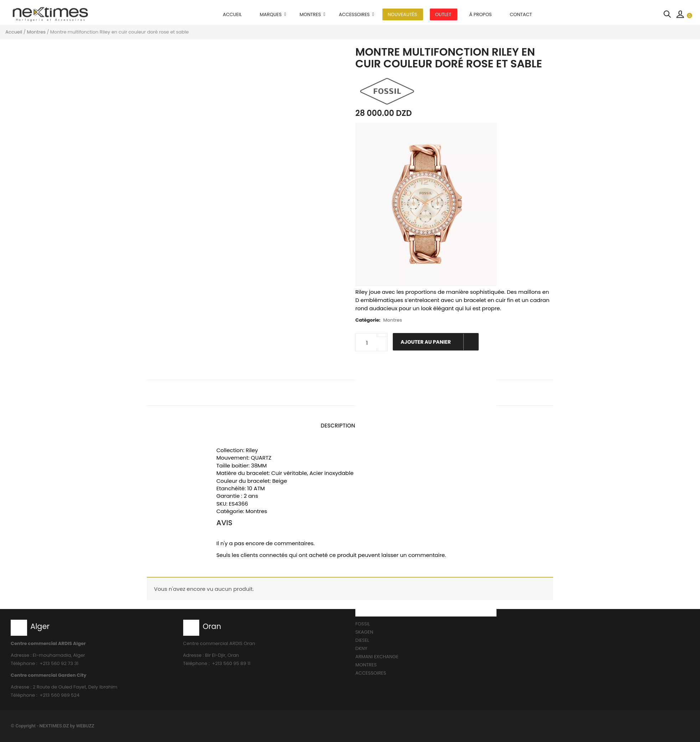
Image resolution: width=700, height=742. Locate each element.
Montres (310, 14)
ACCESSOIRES (371, 673)
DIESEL (362, 640)
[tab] (338, 426)
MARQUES (271, 14)
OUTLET (443, 14)
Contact (521, 14)
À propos (480, 14)
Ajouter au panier (439, 342)
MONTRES (366, 665)
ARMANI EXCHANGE (377, 657)
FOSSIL (363, 624)
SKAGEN (364, 632)
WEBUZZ (85, 726)
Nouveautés (402, 14)
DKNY (361, 648)
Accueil (232, 14)
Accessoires (354, 14)
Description (338, 426)
